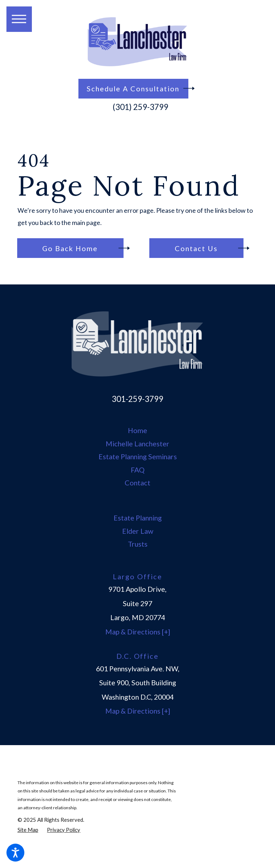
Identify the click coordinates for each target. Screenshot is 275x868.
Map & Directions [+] (138, 632)
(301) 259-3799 (141, 107)
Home (137, 430)
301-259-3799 (137, 399)
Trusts (138, 544)
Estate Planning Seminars (138, 456)
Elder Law (138, 531)
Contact (137, 483)
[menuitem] (138, 431)
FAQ (138, 470)
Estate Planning (138, 518)
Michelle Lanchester (137, 443)
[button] (15, 853)
